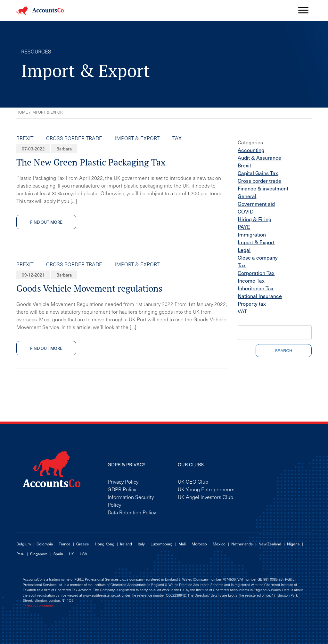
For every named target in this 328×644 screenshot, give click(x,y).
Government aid (256, 204)
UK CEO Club (193, 481)
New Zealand (270, 544)
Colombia (45, 544)
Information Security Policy (131, 501)
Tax (177, 138)
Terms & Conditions (38, 606)
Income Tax (251, 280)
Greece (83, 544)
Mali (182, 544)
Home (22, 112)
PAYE (244, 227)
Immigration (252, 234)
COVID (246, 211)
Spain (58, 554)
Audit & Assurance (259, 157)
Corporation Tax (256, 273)
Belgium (24, 544)
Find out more (46, 222)
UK (71, 554)
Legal (244, 250)
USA (83, 554)
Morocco (199, 544)
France (65, 544)
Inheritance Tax (256, 288)
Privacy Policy (123, 481)
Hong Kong (105, 544)
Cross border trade (74, 138)
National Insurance (260, 296)
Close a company (258, 257)
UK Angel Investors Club (205, 497)
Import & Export (137, 138)
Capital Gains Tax (258, 173)
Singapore (39, 554)
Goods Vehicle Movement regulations (89, 288)
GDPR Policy (122, 489)
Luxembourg (162, 544)
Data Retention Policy (132, 512)
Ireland (126, 544)
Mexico (219, 544)
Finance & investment (263, 188)
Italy (141, 544)
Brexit (25, 138)
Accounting (251, 150)
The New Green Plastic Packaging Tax (91, 162)
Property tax (252, 303)
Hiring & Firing (254, 219)
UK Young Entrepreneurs (206, 489)
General (247, 196)
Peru (20, 554)
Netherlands (242, 544)
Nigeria (293, 544)
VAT (242, 311)
